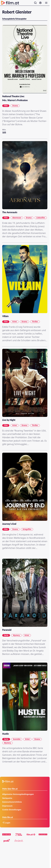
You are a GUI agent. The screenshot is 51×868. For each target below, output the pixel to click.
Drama (15, 106)
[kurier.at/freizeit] (19, 841)
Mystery (16, 635)
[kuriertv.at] (43, 834)
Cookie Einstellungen (12, 810)
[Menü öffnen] (46, 3)
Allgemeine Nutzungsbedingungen (18, 794)
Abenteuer (17, 218)
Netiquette (7, 798)
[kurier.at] (7, 834)
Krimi (15, 321)
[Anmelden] (40, 3)
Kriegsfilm (27, 529)
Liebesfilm (41, 218)
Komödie (17, 739)
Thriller (35, 321)
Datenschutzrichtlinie (12, 802)
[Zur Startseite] (10, 3)
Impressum (7, 806)
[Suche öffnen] (35, 3)
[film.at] (31, 834)
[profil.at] (7, 841)
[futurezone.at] (19, 834)
